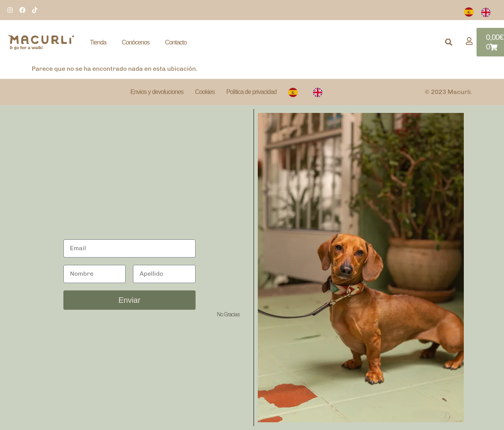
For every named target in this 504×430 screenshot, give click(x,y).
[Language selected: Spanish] (481, 12)
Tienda (98, 42)
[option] (488, 12)
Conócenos (136, 42)
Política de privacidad (251, 92)
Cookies (205, 92)
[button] (449, 42)
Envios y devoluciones (157, 92)
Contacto (176, 42)
